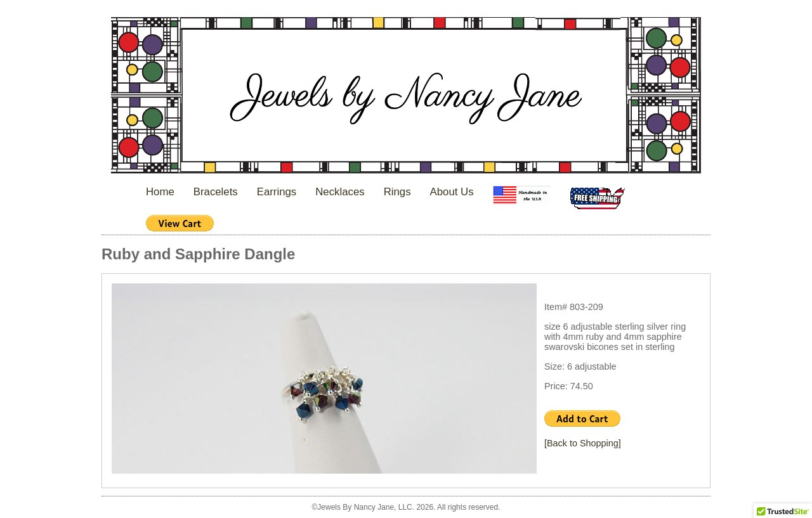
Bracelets (216, 192)
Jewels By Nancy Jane (406, 97)
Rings (397, 192)
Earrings (277, 192)
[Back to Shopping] (583, 443)
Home (160, 192)
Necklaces (340, 192)
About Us (452, 192)
